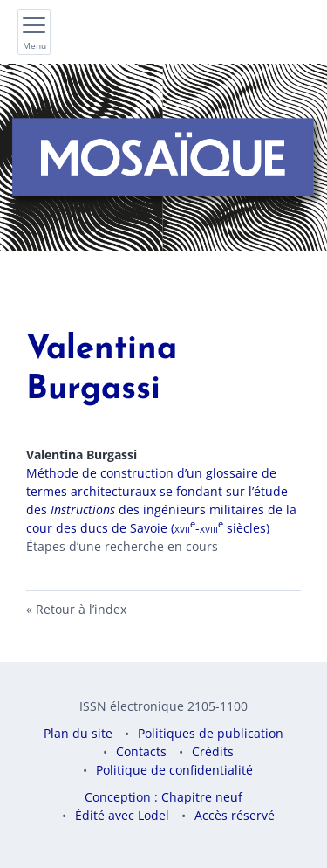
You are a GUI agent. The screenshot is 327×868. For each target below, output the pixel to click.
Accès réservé (235, 815)
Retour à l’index (81, 609)
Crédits (213, 751)
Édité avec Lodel (122, 815)
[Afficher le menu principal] (34, 32)
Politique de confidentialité (174, 770)
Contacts (141, 751)
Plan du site (78, 733)
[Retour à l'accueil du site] (163, 158)
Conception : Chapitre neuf (163, 797)
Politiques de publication (211, 733)
